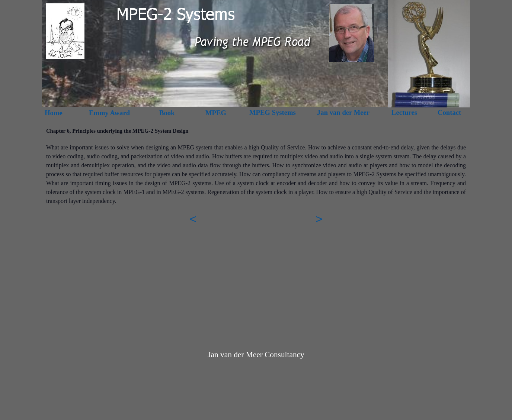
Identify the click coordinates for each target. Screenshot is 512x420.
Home (54, 113)
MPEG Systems (273, 112)
